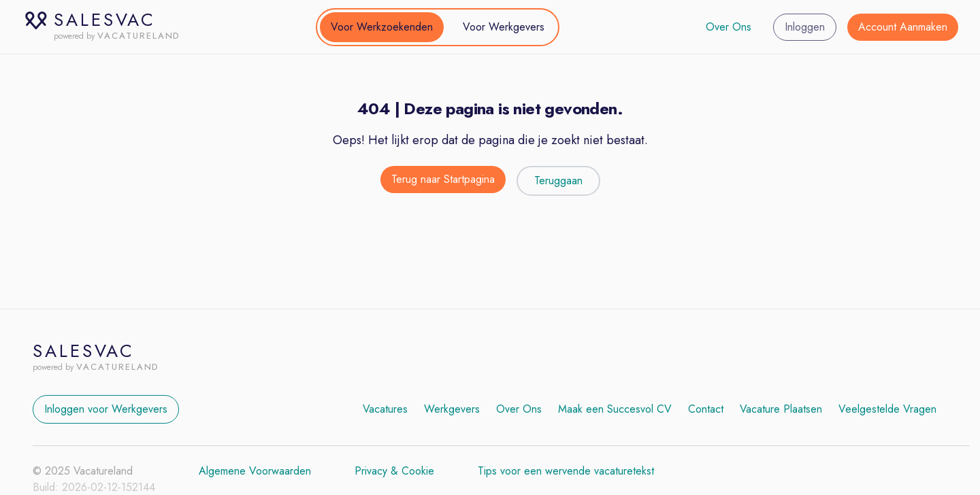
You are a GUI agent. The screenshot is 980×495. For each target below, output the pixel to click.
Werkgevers (452, 409)
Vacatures (385, 409)
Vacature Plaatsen (781, 409)
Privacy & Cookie (394, 471)
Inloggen (805, 27)
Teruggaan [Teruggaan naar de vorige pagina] (558, 181)
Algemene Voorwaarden (255, 471)
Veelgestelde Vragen (887, 409)
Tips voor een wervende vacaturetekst (566, 471)
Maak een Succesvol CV (615, 409)
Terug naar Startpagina (443, 179)
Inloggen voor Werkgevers (106, 409)
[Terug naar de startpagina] (443, 181)
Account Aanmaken (903, 27)
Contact (706, 409)
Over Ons (729, 27)
